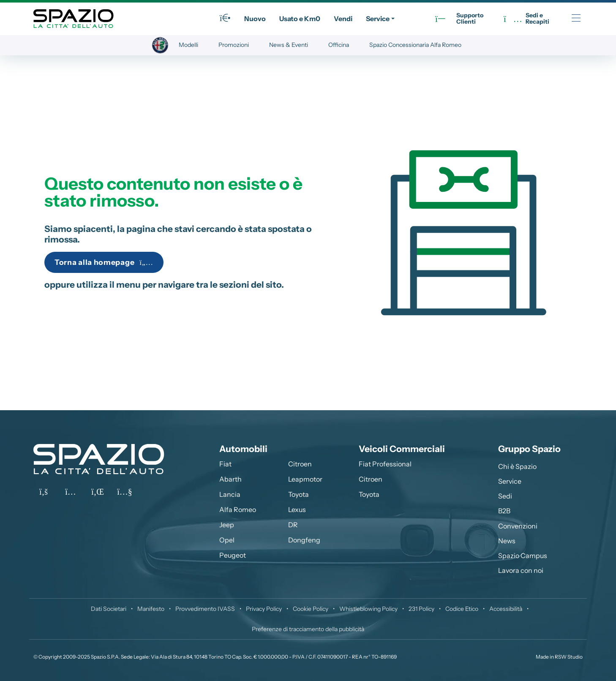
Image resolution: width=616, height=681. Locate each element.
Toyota (298, 494)
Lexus (297, 509)
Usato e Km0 (300, 19)
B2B (504, 511)
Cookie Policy (311, 609)
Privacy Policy (264, 609)
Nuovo (255, 19)
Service (378, 19)
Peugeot (233, 555)
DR (293, 525)
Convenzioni (518, 526)
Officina (339, 45)
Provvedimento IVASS (205, 609)
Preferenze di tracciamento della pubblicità (308, 629)
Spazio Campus (523, 556)
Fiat (225, 464)
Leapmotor (305, 479)
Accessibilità (506, 609)
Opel (227, 540)
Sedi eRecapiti (526, 19)
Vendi (343, 19)
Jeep (227, 525)
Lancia (230, 494)
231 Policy (421, 609)
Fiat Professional (385, 464)
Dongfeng (304, 540)
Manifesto (151, 609)
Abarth (230, 479)
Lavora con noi (521, 570)
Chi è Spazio (517, 466)
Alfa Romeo (238, 509)
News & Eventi (289, 45)
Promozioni (234, 45)
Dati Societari (109, 609)
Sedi (505, 496)
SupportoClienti (459, 19)
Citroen (300, 464)
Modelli (188, 45)
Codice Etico (462, 609)
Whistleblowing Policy (368, 609)
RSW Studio (569, 657)
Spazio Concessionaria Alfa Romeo (415, 45)
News (507, 541)
